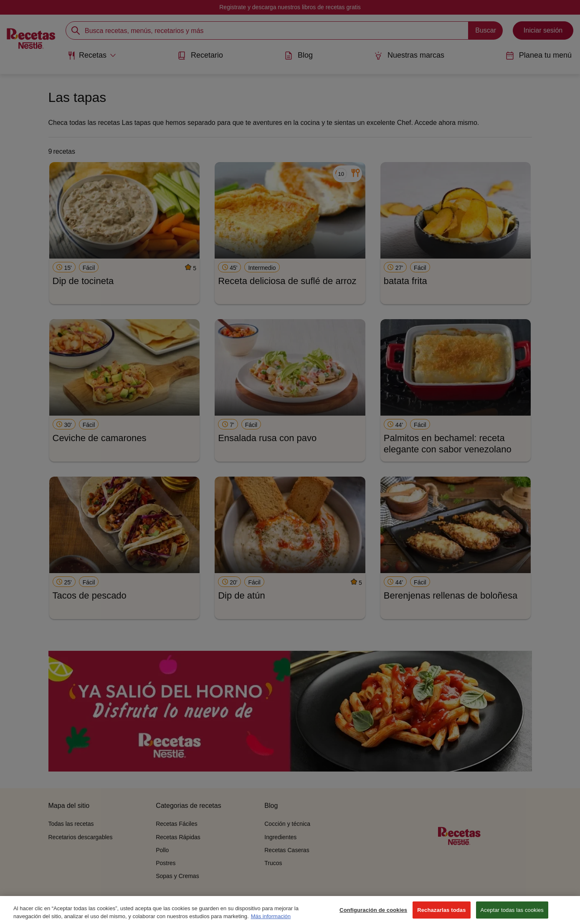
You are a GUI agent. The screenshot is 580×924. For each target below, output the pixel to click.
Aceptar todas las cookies (512, 915)
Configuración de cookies (373, 915)
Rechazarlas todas (441, 915)
